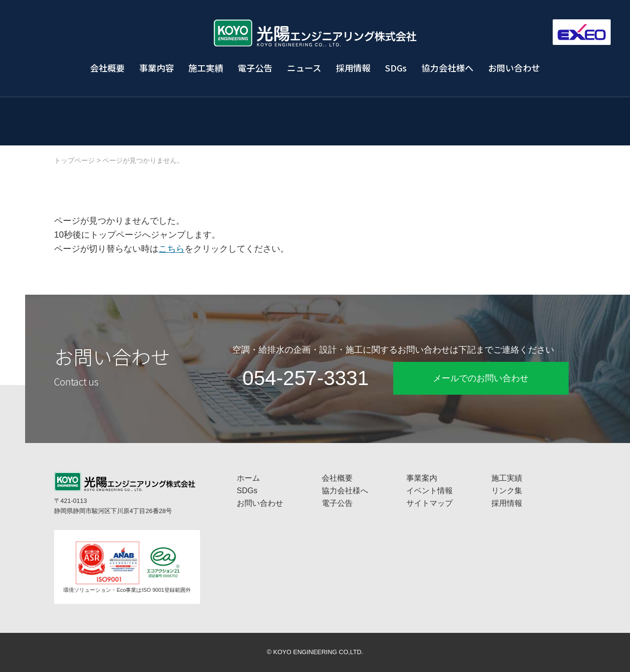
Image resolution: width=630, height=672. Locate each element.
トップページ (74, 160)
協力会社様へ (447, 68)
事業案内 (422, 478)
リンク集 (507, 491)
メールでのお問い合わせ (481, 378)
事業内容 (157, 68)
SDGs (396, 68)
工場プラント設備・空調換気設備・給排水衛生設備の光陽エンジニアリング (315, 33)
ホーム (248, 478)
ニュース (304, 68)
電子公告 (255, 68)
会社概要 (107, 68)
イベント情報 (430, 491)
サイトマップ (430, 503)
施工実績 (206, 68)
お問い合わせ (514, 68)
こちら (172, 249)
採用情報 (353, 68)
